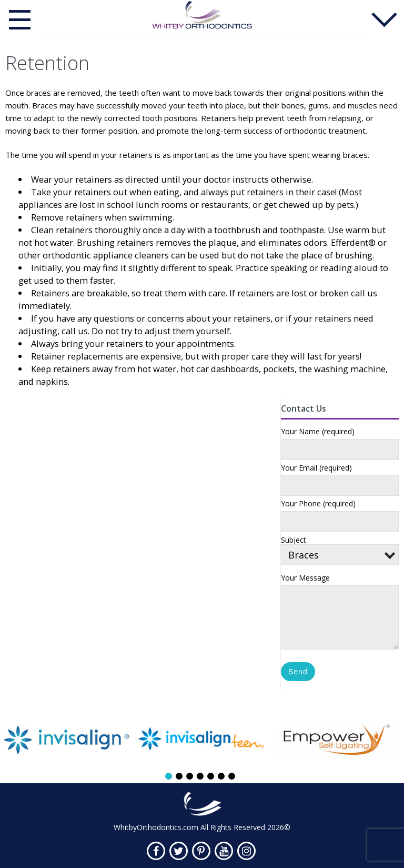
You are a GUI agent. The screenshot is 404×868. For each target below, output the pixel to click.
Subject (340, 549)
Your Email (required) (316, 468)
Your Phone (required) (318, 504)
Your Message (305, 578)
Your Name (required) (318, 432)
